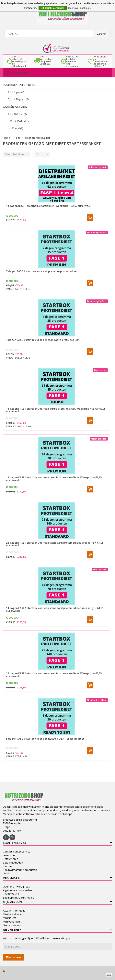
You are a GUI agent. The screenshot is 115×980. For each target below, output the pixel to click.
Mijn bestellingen (13, 914)
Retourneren (11, 859)
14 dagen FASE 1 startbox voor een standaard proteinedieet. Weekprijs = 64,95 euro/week (55, 609)
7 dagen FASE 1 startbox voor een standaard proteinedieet (43, 340)
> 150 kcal (16, 128)
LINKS (6, 873)
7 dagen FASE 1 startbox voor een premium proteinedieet (42, 271)
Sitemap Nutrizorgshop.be (19, 898)
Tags (17, 138)
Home (6, 138)
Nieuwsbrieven (12, 925)
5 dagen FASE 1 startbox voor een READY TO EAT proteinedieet (45, 739)
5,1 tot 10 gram (18, 99)
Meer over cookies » (80, 8)
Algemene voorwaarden (17, 890)
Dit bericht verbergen (53, 8)
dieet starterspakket (37, 138)
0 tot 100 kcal (17, 114)
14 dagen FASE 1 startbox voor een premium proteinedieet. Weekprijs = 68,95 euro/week (54, 479)
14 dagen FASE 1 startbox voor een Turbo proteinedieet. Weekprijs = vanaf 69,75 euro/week (56, 410)
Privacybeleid (11, 894)
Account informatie (14, 911)
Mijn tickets (10, 918)
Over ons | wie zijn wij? (17, 887)
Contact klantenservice (17, 852)
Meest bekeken (14, 154)
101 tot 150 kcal (19, 121)
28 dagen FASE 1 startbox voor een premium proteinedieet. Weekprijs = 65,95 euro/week (54, 675)
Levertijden (10, 855)
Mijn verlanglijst (12, 922)
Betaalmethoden (13, 863)
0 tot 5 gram (17, 92)
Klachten (8, 866)
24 (38, 154)
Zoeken (102, 34)
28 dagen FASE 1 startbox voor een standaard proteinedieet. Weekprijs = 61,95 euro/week (55, 544)
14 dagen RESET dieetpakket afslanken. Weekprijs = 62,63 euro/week (49, 206)
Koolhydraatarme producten (20, 870)
